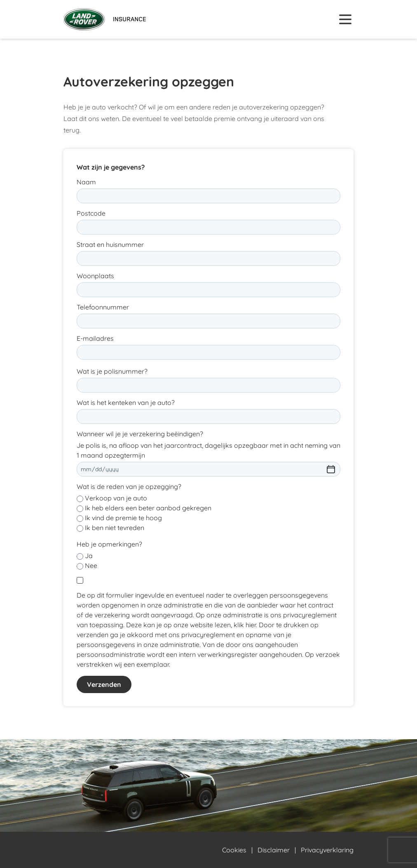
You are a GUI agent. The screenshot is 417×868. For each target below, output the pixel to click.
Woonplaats (95, 276)
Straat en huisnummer (110, 244)
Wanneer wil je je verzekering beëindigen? (140, 434)
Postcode (91, 213)
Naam (86, 182)
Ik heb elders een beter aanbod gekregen (148, 508)
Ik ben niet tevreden (115, 528)
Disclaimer (274, 850)
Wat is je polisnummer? (112, 371)
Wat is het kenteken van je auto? (126, 403)
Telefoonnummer (103, 307)
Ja (89, 556)
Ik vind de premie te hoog (123, 518)
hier (251, 625)
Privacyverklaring (327, 850)
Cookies (234, 850)
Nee (91, 565)
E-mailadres (95, 338)
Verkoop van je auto (116, 498)
